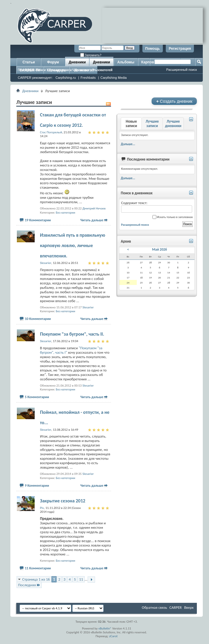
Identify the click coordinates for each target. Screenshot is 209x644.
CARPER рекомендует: (35, 78)
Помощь (153, 49)
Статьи (29, 62)
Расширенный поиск (181, 70)
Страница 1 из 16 (36, 579)
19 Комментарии (38, 220)
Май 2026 (160, 249)
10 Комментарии (38, 319)
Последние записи (32, 70)
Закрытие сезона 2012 (63, 501)
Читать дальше (92, 220)
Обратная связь (154, 607)
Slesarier (88, 307)
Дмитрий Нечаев (94, 208)
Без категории (65, 213)
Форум (53, 62)
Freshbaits (88, 78)
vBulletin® (105, 628)
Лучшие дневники (173, 124)
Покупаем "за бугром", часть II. (72, 334)
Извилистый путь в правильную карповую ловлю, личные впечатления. (73, 245)
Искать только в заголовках (173, 217)
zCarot (114, 636)
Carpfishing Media (114, 78)
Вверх (189, 607)
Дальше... (128, 144)
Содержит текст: (157, 207)
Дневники (77, 62)
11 (81, 579)
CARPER (176, 607)
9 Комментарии (37, 486)
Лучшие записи (60, 70)
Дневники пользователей (94, 70)
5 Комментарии (37, 397)
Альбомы (126, 62)
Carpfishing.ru (66, 78)
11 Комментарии (38, 568)
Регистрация (180, 49)
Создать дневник (174, 101)
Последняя (29, 585)
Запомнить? (91, 55)
